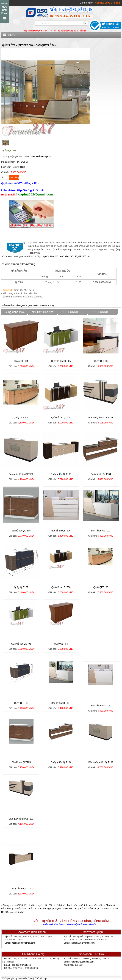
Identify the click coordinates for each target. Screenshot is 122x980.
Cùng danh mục (15, 312)
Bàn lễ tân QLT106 (61, 531)
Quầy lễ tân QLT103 (61, 474)
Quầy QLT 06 (101, 361)
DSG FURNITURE (73, 312)
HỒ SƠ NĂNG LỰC (89, 909)
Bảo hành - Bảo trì (26, 909)
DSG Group (41, 978)
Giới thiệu (21, 905)
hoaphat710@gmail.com (82, 962)
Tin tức (106, 909)
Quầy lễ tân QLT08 (61, 418)
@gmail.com (29, 943)
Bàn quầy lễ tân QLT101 (101, 418)
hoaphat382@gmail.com (83, 943)
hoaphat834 (17, 943)
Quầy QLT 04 (21, 361)
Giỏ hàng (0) (87, 3)
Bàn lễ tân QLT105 (21, 531)
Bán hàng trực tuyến (49, 909)
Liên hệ (19, 912)
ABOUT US (69, 909)
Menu (12, 35)
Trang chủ (7, 905)
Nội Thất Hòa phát (41, 156)
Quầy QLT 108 (21, 418)
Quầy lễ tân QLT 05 (61, 361)
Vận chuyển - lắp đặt (41, 905)
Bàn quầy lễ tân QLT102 (21, 474)
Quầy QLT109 (21, 587)
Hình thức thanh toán (66, 905)
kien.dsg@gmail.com (21, 965)
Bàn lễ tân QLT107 (101, 531)
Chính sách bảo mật (91, 905)
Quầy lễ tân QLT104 (101, 474)
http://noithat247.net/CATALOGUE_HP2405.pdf (66, 256)
